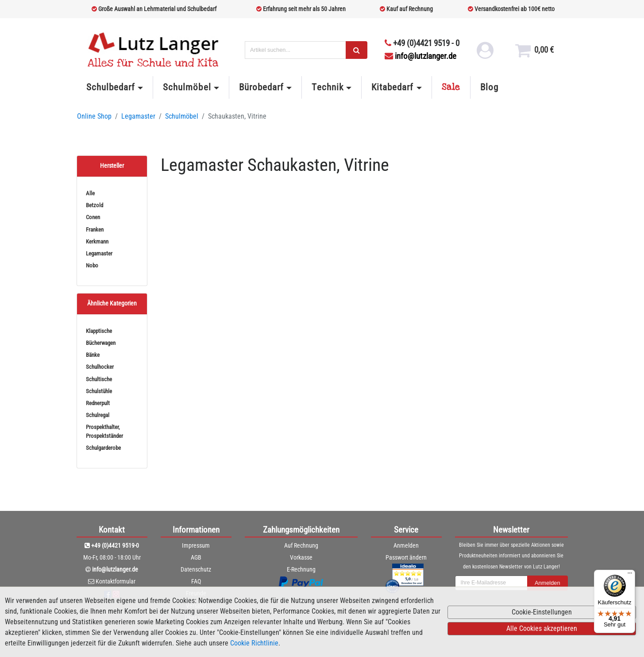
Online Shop (94, 116)
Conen (93, 217)
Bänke (93, 355)
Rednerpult (98, 403)
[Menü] (630, 575)
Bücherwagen (101, 343)
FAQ (196, 581)
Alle (90, 193)
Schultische (99, 379)
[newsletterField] (491, 583)
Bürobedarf (261, 87)
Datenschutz (196, 569)
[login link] (484, 53)
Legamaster (138, 116)
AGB (196, 557)
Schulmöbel (187, 87)
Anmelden (406, 545)
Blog (489, 87)
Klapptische (99, 331)
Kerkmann (97, 242)
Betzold (94, 205)
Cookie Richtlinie (254, 643)
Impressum (196, 545)
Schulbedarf (111, 87)
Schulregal (98, 415)
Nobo (92, 265)
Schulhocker (100, 367)
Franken (95, 230)
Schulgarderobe (103, 448)
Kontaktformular (116, 581)
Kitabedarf (392, 87)
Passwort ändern (406, 557)
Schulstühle (99, 391)
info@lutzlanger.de (420, 56)
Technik (327, 87)
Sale (451, 87)
